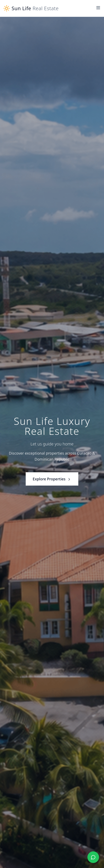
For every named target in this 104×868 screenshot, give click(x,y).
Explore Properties (52, 479)
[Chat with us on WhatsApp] (93, 857)
